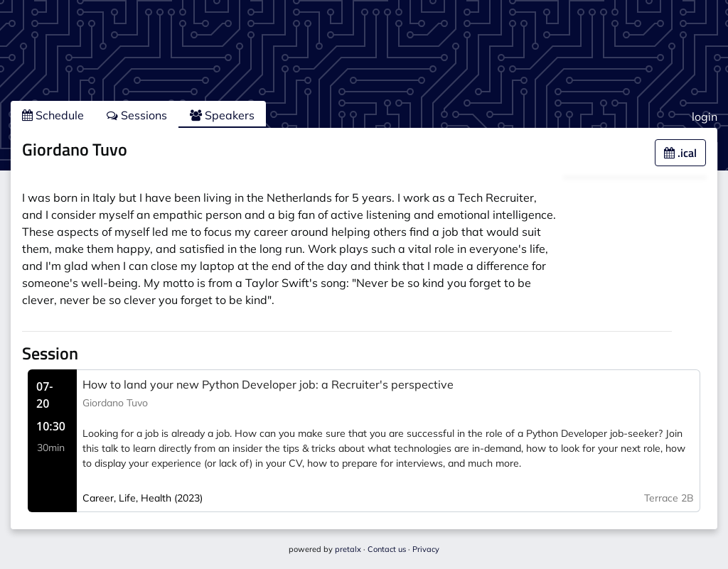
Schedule (53, 115)
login (705, 116)
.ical (680, 153)
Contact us (387, 549)
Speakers (222, 115)
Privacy (426, 549)
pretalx (348, 549)
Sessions (137, 115)
